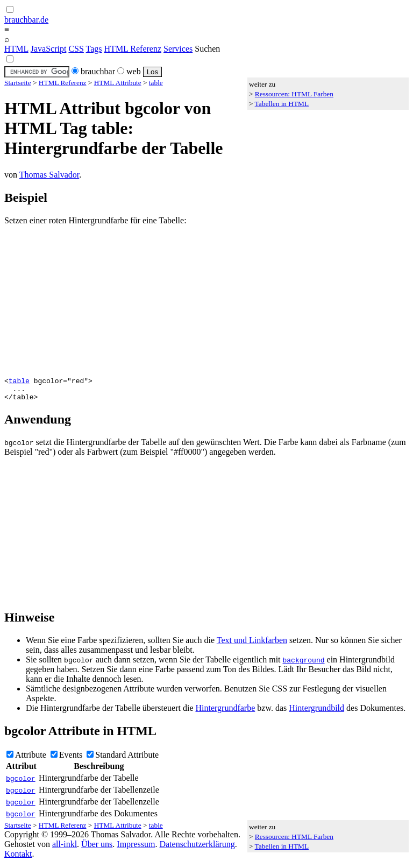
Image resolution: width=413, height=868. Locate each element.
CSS (76, 49)
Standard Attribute (127, 760)
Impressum (136, 849)
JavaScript (49, 49)
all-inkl (65, 849)
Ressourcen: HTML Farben (294, 94)
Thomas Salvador (49, 175)
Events (71, 760)
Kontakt (18, 859)
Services (178, 49)
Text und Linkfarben (252, 645)
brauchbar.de (26, 20)
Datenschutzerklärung (197, 849)
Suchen (207, 49)
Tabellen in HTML (282, 104)
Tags (94, 49)
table (156, 83)
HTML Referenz (133, 49)
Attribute (31, 760)
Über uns (97, 849)
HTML (16, 49)
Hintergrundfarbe (226, 713)
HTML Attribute (118, 83)
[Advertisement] (206, 301)
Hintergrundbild (316, 713)
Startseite (18, 83)
